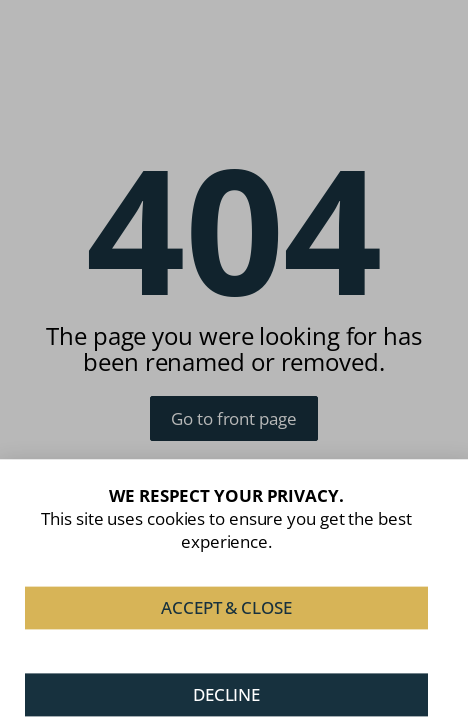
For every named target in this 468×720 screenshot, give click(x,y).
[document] (234, 360)
